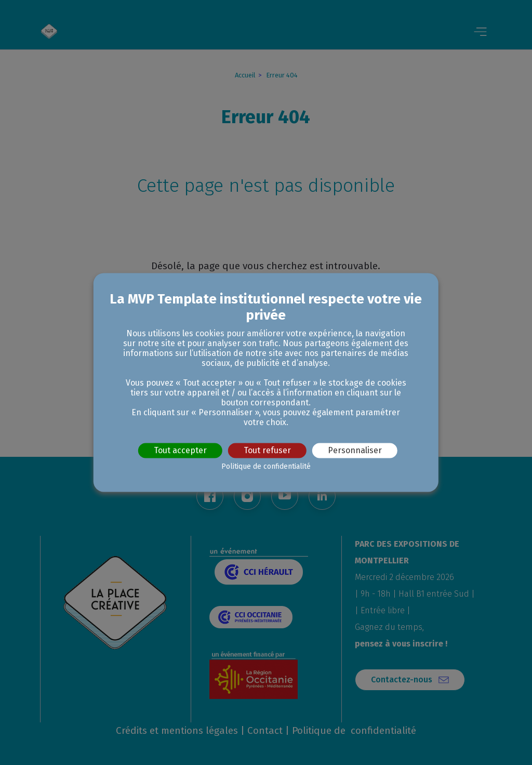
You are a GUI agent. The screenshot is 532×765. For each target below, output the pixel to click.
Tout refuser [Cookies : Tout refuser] (267, 450)
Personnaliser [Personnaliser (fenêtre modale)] (355, 450)
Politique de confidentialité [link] (266, 467)
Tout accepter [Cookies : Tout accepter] (180, 450)
